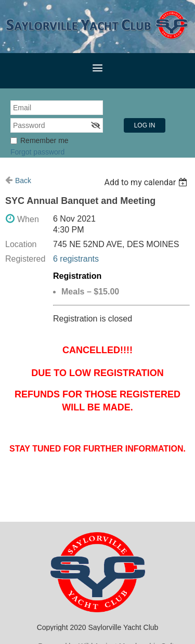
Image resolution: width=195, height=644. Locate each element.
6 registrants (76, 259)
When (28, 219)
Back (23, 181)
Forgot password (37, 152)
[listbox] (147, 182)
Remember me (44, 140)
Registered (25, 259)
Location (21, 244)
